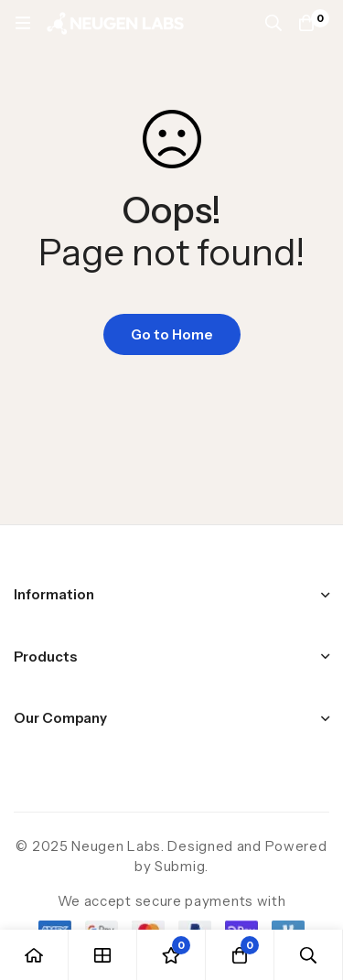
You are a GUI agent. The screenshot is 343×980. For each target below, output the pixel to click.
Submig (180, 866)
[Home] (34, 955)
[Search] (273, 23)
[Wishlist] (171, 955)
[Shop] (103, 955)
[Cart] (306, 23)
